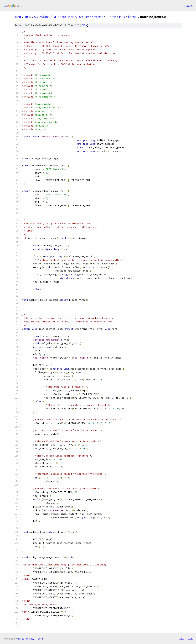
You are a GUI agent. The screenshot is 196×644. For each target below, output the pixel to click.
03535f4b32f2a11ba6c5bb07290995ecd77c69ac (69, 17)
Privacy (30, 639)
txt (182, 638)
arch (113, 17)
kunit (17, 17)
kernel (133, 17)
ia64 (122, 17)
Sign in (189, 5)
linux (28, 17)
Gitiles (21, 639)
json (190, 638)
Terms (40, 639)
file (84, 25)
